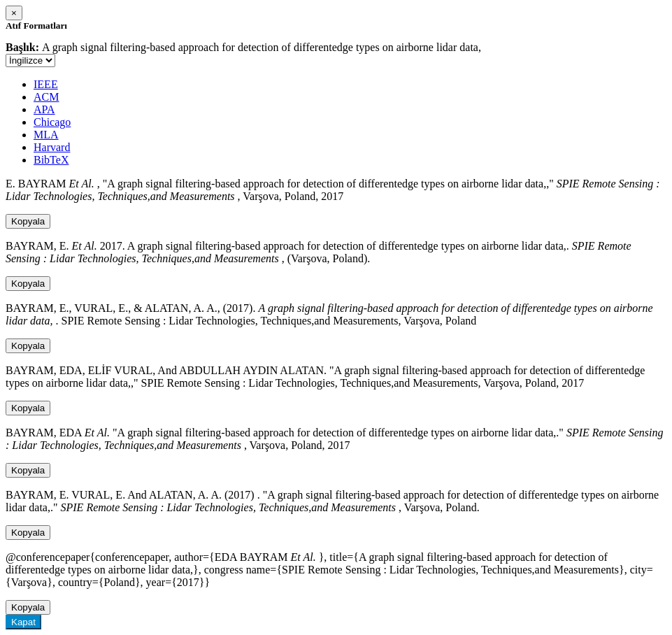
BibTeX (51, 160)
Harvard (52, 147)
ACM (46, 97)
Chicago (52, 122)
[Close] (14, 13)
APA (44, 109)
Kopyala (28, 221)
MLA (46, 135)
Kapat (23, 622)
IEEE (46, 84)
